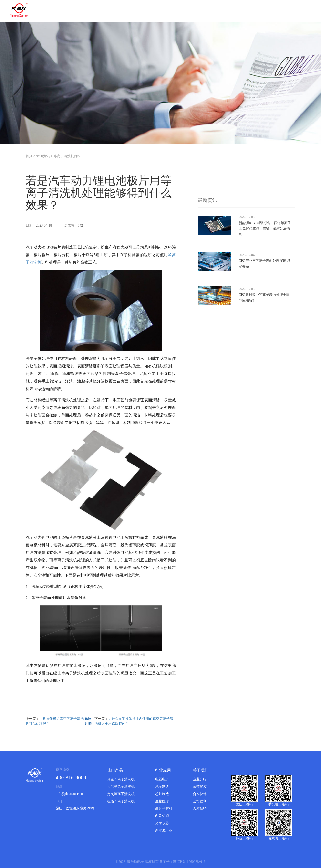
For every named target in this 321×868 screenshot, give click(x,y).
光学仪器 (162, 823)
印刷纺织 (162, 816)
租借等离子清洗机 (121, 801)
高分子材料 (164, 809)
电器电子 (162, 779)
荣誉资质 (200, 787)
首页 (29, 156)
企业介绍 (200, 779)
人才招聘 (200, 809)
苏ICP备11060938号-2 (189, 862)
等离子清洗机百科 (67, 156)
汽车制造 (162, 787)
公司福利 (200, 801)
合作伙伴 (200, 794)
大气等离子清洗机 (121, 787)
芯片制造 (162, 794)
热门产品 (115, 770)
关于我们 (201, 770)
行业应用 (163, 770)
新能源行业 (164, 831)
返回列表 (88, 721)
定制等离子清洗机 (121, 794)
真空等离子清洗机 (121, 779)
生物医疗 (162, 801)
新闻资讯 (43, 156)
